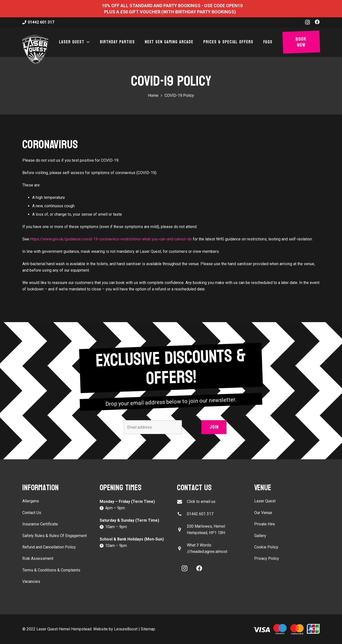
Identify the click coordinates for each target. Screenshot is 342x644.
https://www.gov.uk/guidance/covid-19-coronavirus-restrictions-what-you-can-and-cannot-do (111, 239)
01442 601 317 (200, 514)
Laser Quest (265, 501)
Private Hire (265, 524)
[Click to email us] (182, 502)
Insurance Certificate (40, 524)
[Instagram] (307, 22)
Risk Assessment (38, 558)
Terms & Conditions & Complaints (51, 570)
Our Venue (263, 513)
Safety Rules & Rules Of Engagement (55, 536)
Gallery (260, 536)
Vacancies (31, 581)
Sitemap (148, 629)
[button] (87, 42)
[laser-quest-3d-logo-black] (35, 50)
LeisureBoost (126, 629)
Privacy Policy (267, 558)
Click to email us (201, 502)
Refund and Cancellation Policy (49, 547)
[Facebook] (317, 22)
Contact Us (32, 513)
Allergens (31, 501)
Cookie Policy (266, 547)
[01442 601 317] (182, 514)
